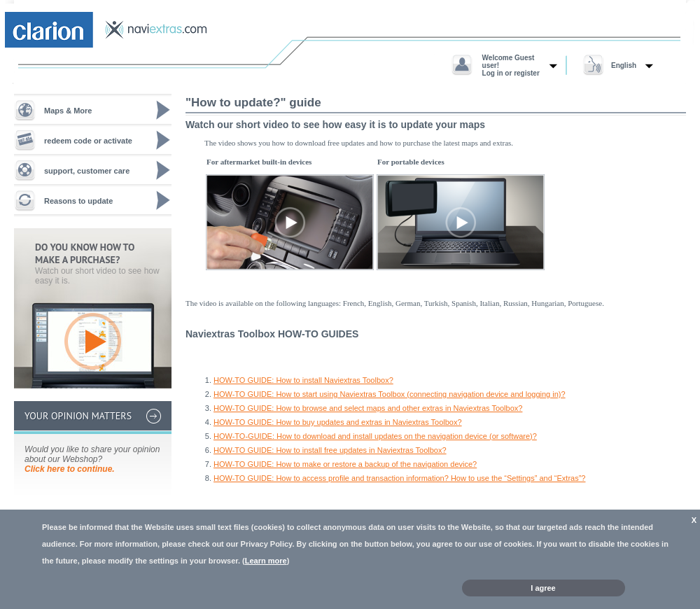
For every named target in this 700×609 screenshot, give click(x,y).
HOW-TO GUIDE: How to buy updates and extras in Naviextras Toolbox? (338, 422)
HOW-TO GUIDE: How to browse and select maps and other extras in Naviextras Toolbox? (368, 408)
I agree (543, 588)
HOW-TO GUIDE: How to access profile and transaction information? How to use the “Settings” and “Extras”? (399, 478)
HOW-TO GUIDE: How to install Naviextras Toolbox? (303, 380)
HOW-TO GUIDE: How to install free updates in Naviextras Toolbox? (330, 450)
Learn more (266, 561)
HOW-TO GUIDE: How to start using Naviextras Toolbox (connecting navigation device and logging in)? (390, 394)
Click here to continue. (70, 469)
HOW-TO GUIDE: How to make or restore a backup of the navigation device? (345, 464)
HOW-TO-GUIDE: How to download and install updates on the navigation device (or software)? (375, 436)
